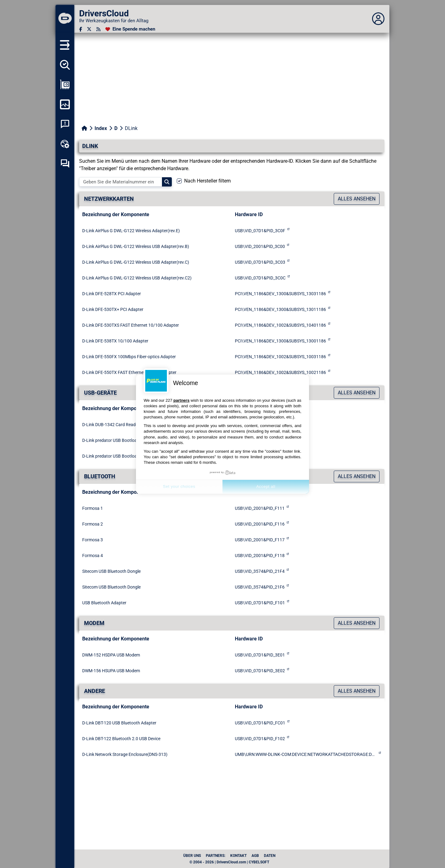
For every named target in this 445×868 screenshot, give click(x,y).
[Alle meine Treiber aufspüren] (65, 65)
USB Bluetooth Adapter (104, 603)
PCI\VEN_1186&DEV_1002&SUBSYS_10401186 (280, 325)
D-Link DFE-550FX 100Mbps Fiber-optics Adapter (129, 357)
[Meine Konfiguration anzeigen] (65, 85)
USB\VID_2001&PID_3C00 (260, 246)
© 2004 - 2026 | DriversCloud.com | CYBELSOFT (229, 862)
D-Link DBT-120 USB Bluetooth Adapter (119, 723)
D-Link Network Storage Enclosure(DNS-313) (125, 754)
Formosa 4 (93, 556)
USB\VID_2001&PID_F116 (260, 524)
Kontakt (238, 856)
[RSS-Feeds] (98, 29)
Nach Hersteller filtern (208, 181)
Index (101, 128)
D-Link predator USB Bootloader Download (123, 440)
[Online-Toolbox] (65, 144)
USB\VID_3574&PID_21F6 (260, 587)
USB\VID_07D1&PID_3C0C (260, 278)
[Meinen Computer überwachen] (65, 104)
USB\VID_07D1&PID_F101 (260, 603)
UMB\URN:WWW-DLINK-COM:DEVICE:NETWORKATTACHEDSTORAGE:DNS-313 (306, 754)
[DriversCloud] (65, 19)
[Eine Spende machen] (130, 29)
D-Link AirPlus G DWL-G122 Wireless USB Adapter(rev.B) (136, 246)
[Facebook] (81, 29)
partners (181, 400)
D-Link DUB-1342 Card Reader (111, 425)
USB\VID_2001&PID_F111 (260, 508)
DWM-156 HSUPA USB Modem (111, 671)
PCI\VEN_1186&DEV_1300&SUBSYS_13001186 (280, 341)
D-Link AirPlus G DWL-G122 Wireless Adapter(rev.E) (131, 231)
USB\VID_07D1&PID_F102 (260, 739)
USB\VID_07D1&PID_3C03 (260, 262)
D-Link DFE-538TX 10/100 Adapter (115, 341)
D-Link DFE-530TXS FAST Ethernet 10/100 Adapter (131, 325)
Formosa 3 (93, 540)
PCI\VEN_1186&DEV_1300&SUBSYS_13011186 (280, 309)
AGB (255, 856)
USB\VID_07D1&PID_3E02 (260, 671)
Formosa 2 (93, 524)
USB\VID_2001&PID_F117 (260, 540)
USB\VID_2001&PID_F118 (260, 556)
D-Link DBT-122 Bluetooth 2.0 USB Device (121, 739)
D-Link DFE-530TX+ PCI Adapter (113, 309)
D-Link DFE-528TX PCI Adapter (112, 294)
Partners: (216, 856)
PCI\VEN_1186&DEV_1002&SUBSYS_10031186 (280, 357)
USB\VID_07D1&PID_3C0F (260, 231)
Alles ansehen (357, 199)
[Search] (167, 182)
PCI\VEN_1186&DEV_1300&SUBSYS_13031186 (280, 294)
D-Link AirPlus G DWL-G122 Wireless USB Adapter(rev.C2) (137, 278)
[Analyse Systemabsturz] (65, 124)
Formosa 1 (93, 508)
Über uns (192, 856)
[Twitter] (89, 29)
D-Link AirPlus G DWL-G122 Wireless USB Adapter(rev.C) (136, 262)
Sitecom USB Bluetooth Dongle (111, 571)
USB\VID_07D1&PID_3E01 (260, 655)
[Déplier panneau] (378, 19)
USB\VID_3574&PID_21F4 (260, 571)
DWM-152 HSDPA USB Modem (111, 655)
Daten (270, 856)
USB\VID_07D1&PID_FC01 (260, 723)
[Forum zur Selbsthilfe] (65, 164)
